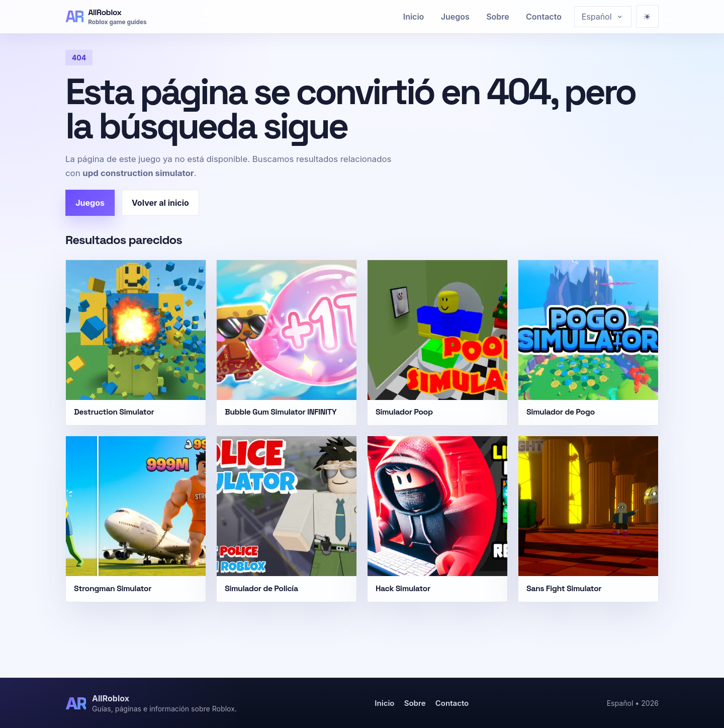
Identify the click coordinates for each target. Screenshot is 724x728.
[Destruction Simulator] (136, 343)
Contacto (544, 17)
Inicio (414, 17)
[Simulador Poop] (437, 343)
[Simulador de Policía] (287, 519)
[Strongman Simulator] (136, 519)
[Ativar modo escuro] (647, 16)
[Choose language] (603, 17)
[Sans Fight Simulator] (588, 519)
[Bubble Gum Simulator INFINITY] (287, 343)
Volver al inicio (160, 203)
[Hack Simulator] (437, 519)
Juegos (455, 17)
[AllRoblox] (106, 17)
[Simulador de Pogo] (588, 343)
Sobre (498, 17)
